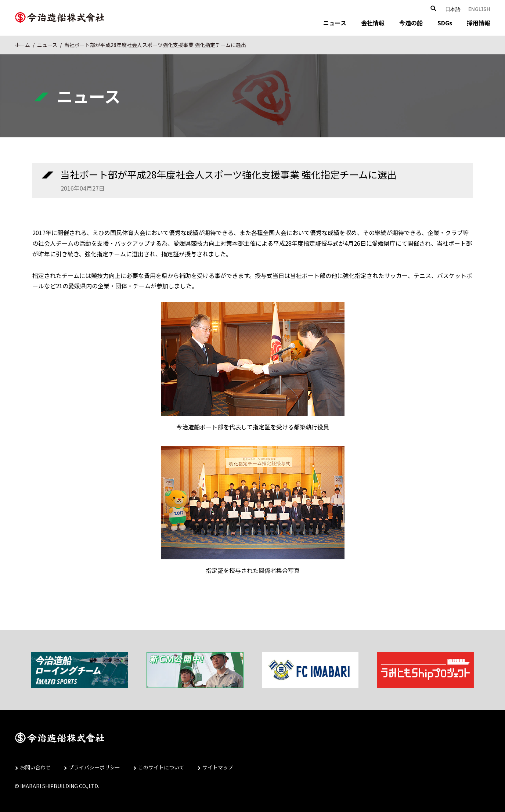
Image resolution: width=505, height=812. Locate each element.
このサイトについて (161, 767)
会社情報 (373, 23)
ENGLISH (479, 9)
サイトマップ (218, 767)
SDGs (445, 23)
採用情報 (479, 23)
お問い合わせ (35, 767)
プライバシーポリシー (94, 767)
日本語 (453, 9)
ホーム (22, 45)
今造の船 (411, 23)
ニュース (335, 23)
